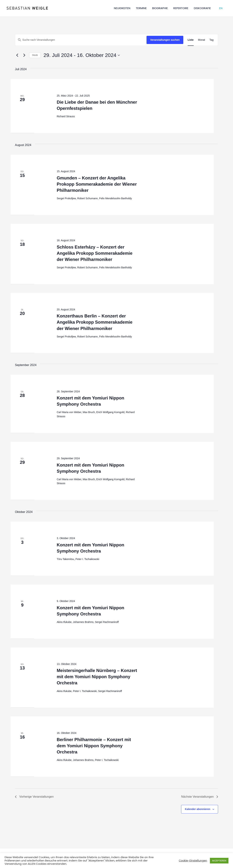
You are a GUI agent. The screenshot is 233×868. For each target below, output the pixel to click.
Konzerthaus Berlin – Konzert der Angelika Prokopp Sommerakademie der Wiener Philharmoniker (94, 322)
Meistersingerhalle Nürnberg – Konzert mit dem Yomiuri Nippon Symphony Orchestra (97, 677)
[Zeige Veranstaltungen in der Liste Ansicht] (191, 40)
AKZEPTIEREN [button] (219, 861)
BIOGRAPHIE (160, 8)
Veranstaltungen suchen (165, 40)
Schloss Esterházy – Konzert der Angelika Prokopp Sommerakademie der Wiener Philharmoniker (94, 253)
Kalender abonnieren (198, 809)
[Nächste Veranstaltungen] (24, 55)
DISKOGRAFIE (202, 8)
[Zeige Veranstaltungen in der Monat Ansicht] (202, 40)
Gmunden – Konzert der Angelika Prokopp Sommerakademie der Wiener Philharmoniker (97, 184)
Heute (35, 55)
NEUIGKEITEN (122, 8)
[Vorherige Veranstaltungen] (17, 55)
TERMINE (141, 8)
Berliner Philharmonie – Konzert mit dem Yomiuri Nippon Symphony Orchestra (94, 746)
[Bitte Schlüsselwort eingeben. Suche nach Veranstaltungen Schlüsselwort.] (81, 40)
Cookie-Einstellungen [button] (193, 861)
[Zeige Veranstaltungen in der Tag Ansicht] (211, 40)
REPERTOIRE (181, 8)
